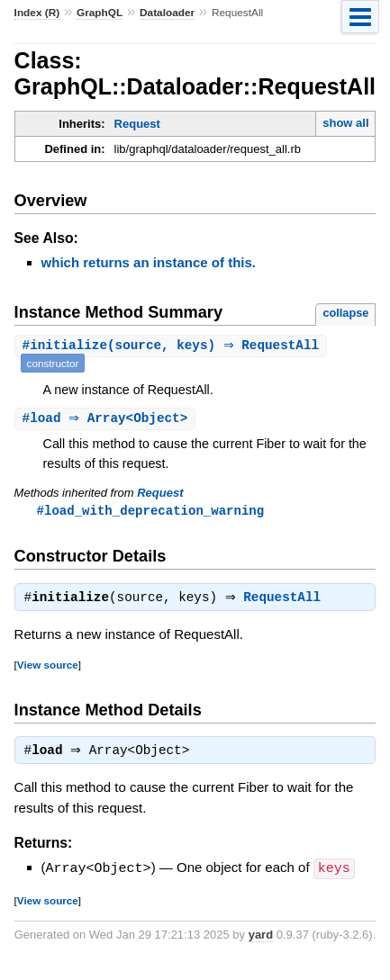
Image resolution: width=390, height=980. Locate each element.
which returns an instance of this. (149, 262)
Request (137, 124)
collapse (345, 313)
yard (261, 939)
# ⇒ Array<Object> (108, 419)
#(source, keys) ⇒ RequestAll (173, 346)
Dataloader (167, 13)
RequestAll (286, 601)
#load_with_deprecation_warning (151, 512)
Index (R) (37, 13)
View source (48, 668)
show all (345, 123)
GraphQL (100, 13)
